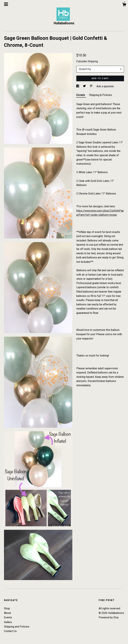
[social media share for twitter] (85, 86)
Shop (7, 608)
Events (8, 617)
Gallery (8, 622)
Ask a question (105, 86)
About (7, 613)
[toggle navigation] (6, 4)
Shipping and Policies (17, 627)
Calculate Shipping (87, 61)
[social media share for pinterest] (91, 86)
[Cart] (124, 5)
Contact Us (10, 631)
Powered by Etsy (109, 617)
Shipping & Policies (101, 95)
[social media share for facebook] (78, 86)
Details (81, 95)
